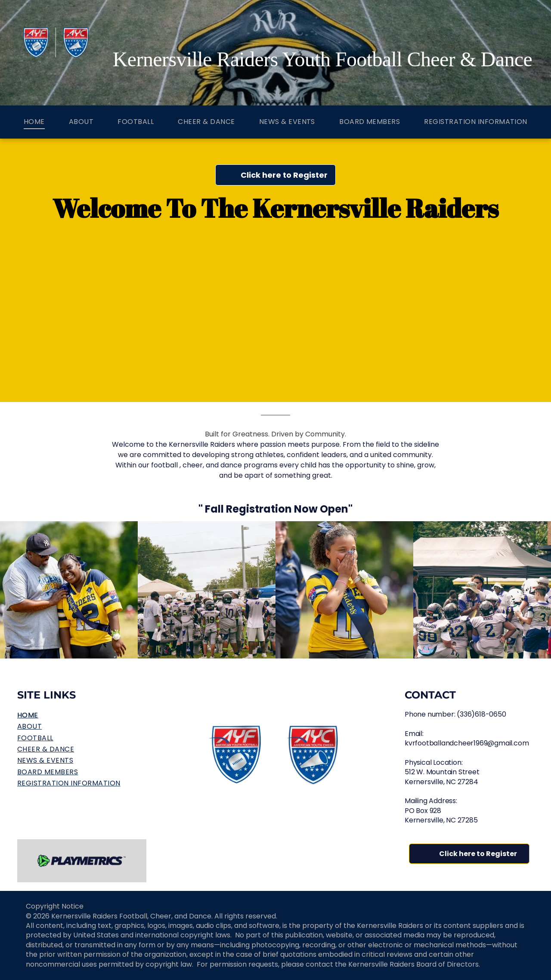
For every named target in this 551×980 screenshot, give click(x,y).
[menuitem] (34, 122)
